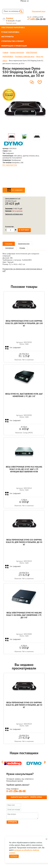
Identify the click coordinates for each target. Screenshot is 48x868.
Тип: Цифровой (15, 190)
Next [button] (45, 763)
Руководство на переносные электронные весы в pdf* (22, 270)
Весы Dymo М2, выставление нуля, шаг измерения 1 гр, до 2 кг (24, 395)
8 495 (16, 791)
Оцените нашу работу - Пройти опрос (26, 797)
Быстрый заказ (11, 23)
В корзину (24, 230)
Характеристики (24, 244)
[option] (24, 110)
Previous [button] (3, 763)
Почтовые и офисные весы (25, 57)
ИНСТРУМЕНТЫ (7, 37)
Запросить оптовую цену (14, 214)
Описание (9, 244)
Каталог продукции (17, 53)
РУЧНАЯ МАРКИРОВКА (10, 32)
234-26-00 (36, 19)
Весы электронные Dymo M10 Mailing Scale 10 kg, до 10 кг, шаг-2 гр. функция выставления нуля (24, 469)
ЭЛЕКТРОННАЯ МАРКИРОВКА (13, 28)
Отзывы (22, 248)
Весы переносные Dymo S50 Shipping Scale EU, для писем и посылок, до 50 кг (24, 542)
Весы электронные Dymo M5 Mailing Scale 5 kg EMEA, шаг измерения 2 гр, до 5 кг (24, 615)
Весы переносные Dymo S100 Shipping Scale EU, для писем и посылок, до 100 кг (24, 324)
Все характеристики (10, 165)
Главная (5, 53)
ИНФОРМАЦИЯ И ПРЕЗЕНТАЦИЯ (14, 46)
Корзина (10, 18)
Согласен (14, 856)
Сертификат (9, 248)
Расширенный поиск (39, 11)
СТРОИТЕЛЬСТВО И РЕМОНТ (13, 41)
